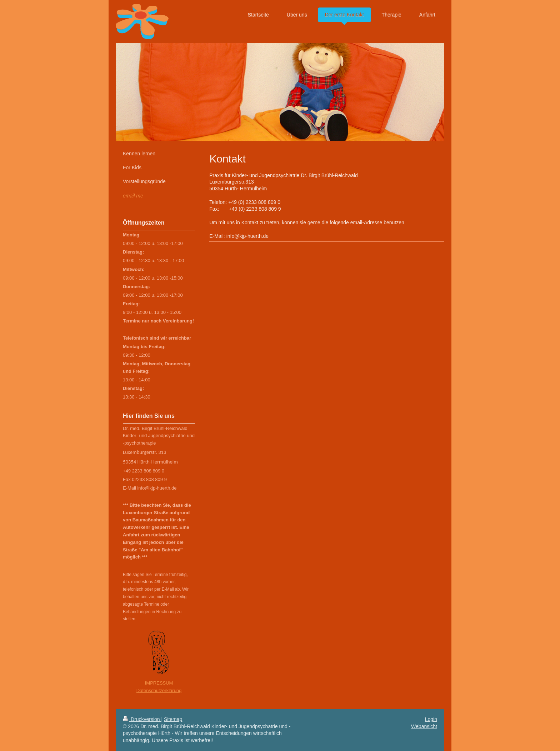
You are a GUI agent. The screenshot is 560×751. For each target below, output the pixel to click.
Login (431, 719)
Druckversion (142, 719)
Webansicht (424, 726)
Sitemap (173, 719)
